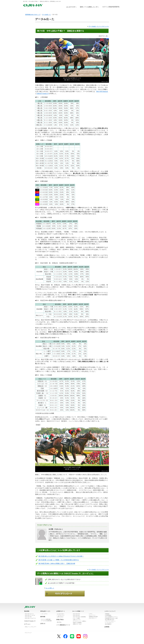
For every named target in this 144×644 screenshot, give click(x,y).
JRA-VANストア (93, 618)
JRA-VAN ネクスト (30, 614)
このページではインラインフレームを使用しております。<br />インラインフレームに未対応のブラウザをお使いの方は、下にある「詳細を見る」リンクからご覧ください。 (111, 7)
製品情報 (47, 11)
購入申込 (80, 11)
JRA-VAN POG (77, 615)
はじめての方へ (71, 7)
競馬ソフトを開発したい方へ (89, 7)
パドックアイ (44, 614)
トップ (31, 11)
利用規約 (107, 614)
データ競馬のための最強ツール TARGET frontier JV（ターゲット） (66, 573)
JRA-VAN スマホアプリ (31, 618)
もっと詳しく (50, 588)
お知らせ (43, 624)
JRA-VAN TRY (28, 617)
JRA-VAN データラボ (30, 615)
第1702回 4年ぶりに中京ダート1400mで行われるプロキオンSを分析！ (61, 556)
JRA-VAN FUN (77, 614)
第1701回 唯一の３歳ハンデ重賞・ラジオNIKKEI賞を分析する (59, 560)
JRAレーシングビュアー (31, 627)
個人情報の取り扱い (110, 620)
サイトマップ (28, 633)
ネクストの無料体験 (46, 619)
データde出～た (46, 15)
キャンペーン (92, 615)
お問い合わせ (60, 617)
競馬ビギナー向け (77, 624)
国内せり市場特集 (77, 623)
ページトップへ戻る (115, 604)
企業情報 (107, 627)
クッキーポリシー (109, 623)
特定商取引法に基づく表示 (111, 618)
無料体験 (64, 11)
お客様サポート (113, 11)
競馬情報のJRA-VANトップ (33, 15)
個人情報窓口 (108, 624)
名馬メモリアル (77, 620)
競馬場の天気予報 (93, 617)
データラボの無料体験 (46, 621)
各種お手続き (60, 620)
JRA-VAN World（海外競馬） (80, 617)
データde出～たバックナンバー (99, 26)
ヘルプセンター (61, 615)
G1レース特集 (76, 618)
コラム (91, 614)
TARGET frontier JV (43, 94)
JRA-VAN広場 (96, 11)
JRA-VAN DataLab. (102, 91)
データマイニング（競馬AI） (80, 621)
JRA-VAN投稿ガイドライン (112, 617)
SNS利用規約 (108, 615)
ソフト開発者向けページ (63, 625)
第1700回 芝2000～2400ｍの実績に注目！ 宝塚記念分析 (57, 564)
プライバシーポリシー (110, 621)
